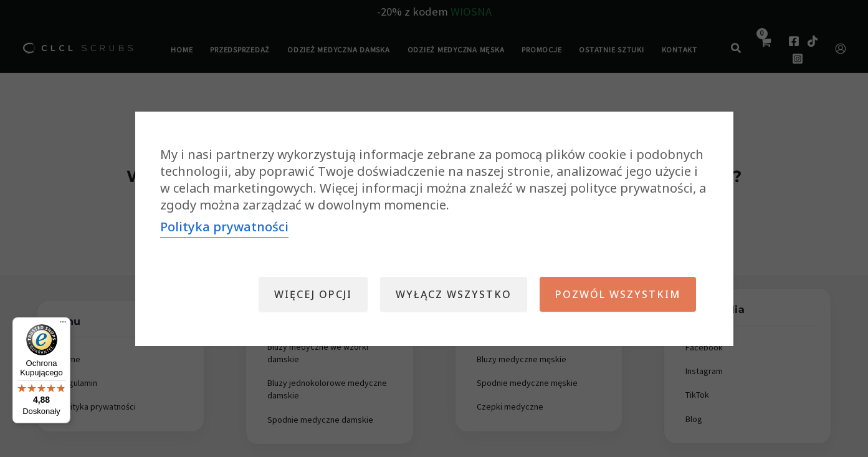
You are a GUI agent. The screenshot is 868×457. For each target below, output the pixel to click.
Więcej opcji (313, 294)
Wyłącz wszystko (454, 294)
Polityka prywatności (224, 227)
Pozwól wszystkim (618, 294)
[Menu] (63, 325)
